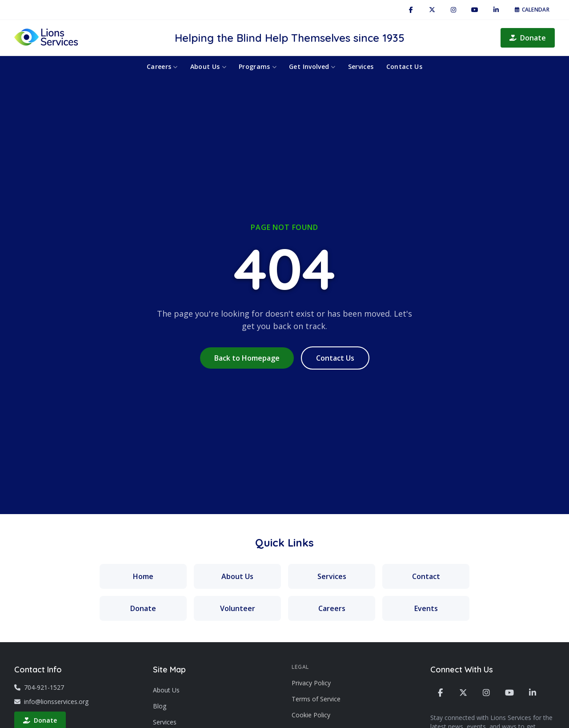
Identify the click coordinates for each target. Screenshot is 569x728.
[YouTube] (475, 10)
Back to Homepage (247, 358)
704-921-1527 (39, 687)
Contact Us (405, 66)
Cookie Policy (311, 715)
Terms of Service (316, 699)
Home (143, 576)
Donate (528, 38)
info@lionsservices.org (51, 702)
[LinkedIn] (496, 10)
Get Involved (312, 66)
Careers (162, 66)
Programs (258, 66)
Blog (160, 706)
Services (361, 66)
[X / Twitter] (432, 10)
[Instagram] (453, 10)
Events (426, 608)
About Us (208, 66)
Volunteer (238, 608)
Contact (426, 576)
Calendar (532, 10)
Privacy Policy (311, 683)
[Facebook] (411, 10)
